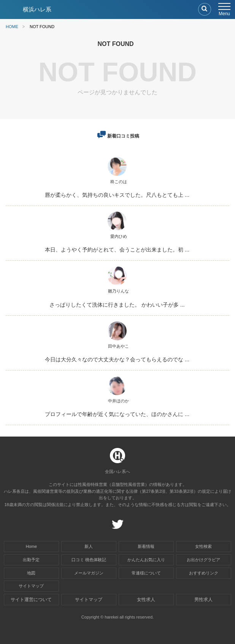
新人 (89, 546)
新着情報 (146, 546)
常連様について (146, 573)
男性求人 (203, 600)
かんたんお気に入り (146, 560)
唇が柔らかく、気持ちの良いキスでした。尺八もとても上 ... (117, 195)
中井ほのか (118, 401)
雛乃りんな (118, 291)
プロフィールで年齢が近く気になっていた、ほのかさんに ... (117, 414)
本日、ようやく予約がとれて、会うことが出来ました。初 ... (117, 250)
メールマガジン (89, 573)
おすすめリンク (204, 573)
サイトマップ (31, 586)
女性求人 (146, 600)
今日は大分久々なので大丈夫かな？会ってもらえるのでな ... (117, 359)
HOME (12, 27)
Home (31, 546)
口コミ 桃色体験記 (89, 560)
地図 (31, 573)
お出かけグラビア (203, 560)
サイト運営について (31, 600)
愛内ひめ (119, 236)
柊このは (119, 182)
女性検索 (203, 546)
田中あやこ (118, 346)
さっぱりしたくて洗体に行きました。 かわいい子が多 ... (117, 305)
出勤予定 (31, 560)
